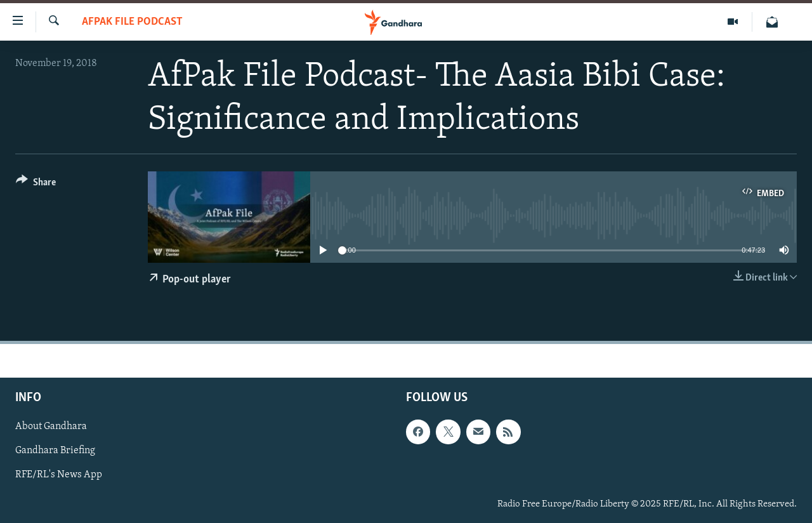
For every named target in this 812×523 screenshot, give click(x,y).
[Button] (36, 184)
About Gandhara (51, 427)
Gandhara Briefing (55, 451)
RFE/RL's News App (59, 475)
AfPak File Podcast (132, 22)
